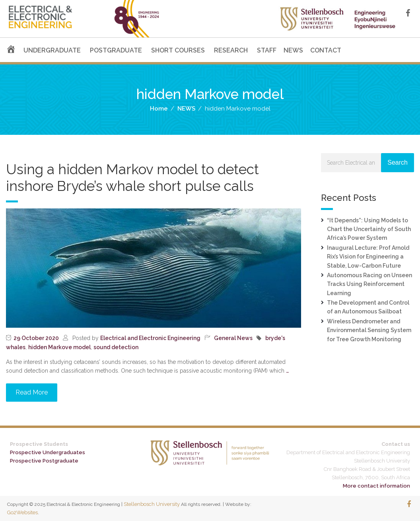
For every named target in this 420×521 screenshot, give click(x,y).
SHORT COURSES (178, 50)
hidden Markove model (59, 347)
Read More (32, 392)
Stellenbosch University (152, 504)
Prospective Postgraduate (44, 461)
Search (398, 162)
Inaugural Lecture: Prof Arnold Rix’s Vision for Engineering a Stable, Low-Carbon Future (368, 257)
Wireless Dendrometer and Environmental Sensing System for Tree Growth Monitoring (369, 330)
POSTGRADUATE (116, 50)
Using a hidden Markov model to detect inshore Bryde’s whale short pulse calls (132, 178)
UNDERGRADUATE (52, 50)
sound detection (116, 347)
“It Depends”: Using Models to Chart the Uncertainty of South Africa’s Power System (369, 229)
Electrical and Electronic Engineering (150, 338)
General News (233, 338)
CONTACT (326, 50)
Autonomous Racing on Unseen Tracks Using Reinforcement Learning (369, 284)
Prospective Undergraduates (48, 452)
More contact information (376, 486)
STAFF (267, 50)
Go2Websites (22, 512)
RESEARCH (231, 50)
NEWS (293, 50)
